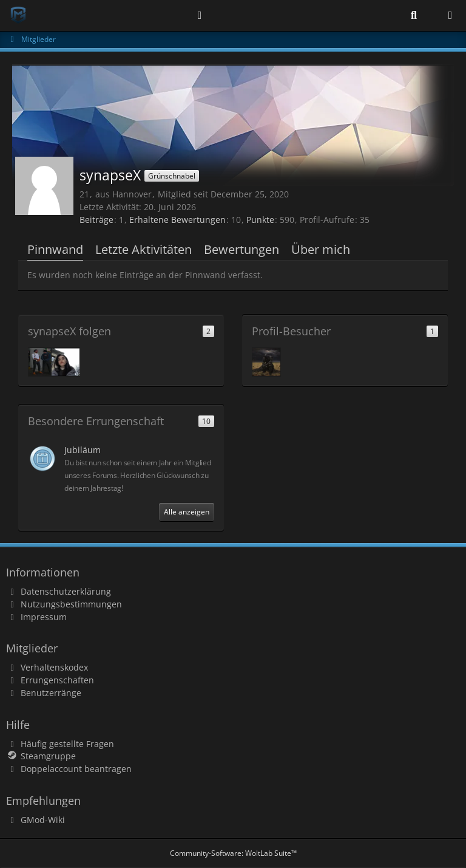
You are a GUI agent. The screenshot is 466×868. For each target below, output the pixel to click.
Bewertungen (241, 249)
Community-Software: (233, 853)
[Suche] (414, 15)
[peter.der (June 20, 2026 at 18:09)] (266, 362)
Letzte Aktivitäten (144, 249)
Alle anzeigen (187, 512)
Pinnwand (55, 249)
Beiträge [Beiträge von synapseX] (96, 220)
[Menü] (450, 15)
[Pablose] (42, 362)
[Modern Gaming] (18, 15)
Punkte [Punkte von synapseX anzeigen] (260, 220)
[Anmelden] (200, 15)
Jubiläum (83, 450)
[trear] (66, 362)
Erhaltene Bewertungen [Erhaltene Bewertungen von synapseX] (177, 220)
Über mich (321, 249)
